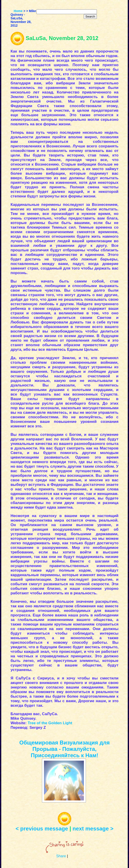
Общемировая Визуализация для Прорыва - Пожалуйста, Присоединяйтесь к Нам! (64, 749)
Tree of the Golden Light (50, 723)
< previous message (42, 829)
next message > (93, 829)
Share (61, 856)
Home (18, 11)
